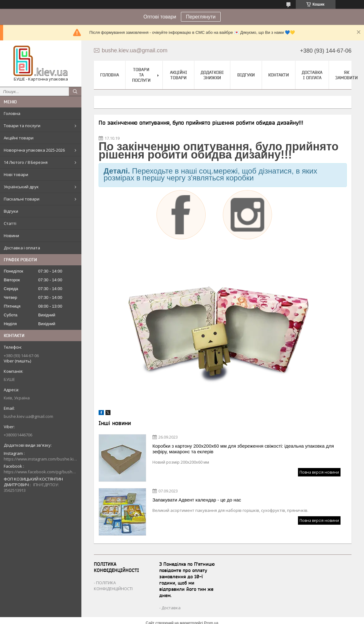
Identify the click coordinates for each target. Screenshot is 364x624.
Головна (12, 113)
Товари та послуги (22, 126)
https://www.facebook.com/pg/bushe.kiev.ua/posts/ (41, 472)
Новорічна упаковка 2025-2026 (34, 150)
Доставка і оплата (22, 248)
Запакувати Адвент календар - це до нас (197, 500)
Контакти (279, 75)
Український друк (21, 187)
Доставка (171, 608)
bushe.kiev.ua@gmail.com (28, 416)
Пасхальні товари (22, 199)
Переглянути (201, 17)
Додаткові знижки (212, 75)
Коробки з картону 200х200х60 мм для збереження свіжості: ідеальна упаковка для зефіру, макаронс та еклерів (243, 449)
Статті (10, 223)
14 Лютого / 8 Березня (26, 162)
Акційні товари (19, 138)
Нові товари (16, 174)
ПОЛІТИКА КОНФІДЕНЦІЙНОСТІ (113, 586)
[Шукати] (75, 91)
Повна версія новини (319, 472)
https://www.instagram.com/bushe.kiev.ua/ (41, 459)
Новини (11, 236)
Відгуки (11, 211)
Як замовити (346, 75)
